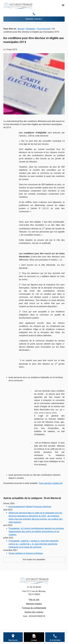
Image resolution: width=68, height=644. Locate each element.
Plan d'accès (13, 640)
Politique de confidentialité (34, 608)
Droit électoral (44, 29)
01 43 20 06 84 (34, 587)
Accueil (21, 29)
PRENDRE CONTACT (34, 19)
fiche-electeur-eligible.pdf (51, 483)
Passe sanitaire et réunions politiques (26, 553)
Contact (34, 640)
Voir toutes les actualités (34, 559)
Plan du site (34, 600)
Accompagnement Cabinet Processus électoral (30, 507)
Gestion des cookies (34, 612)
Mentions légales (34, 604)
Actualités (31, 29)
